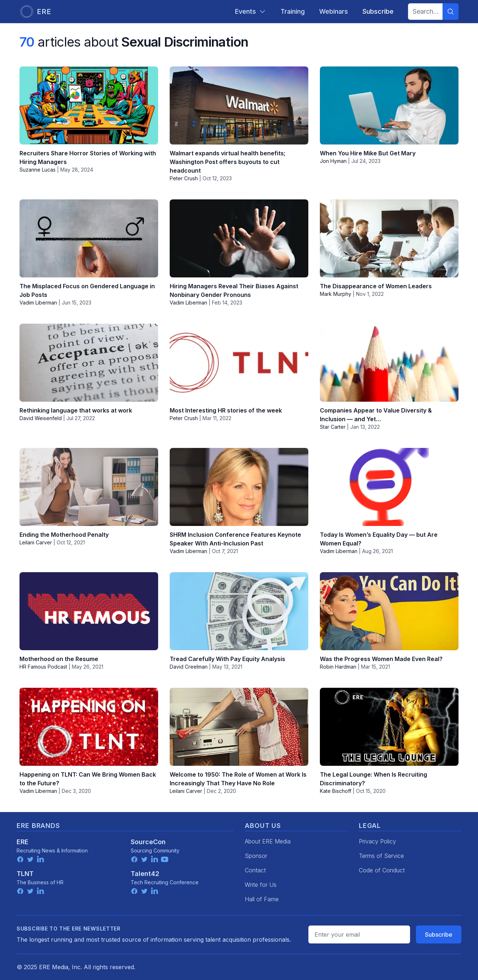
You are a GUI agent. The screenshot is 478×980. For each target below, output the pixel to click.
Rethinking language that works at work (76, 410)
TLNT (25, 874)
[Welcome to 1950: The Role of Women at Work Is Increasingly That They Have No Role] (239, 727)
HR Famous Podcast (43, 667)
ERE (23, 842)
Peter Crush (184, 178)
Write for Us (261, 885)
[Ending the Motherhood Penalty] (89, 487)
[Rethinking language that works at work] (89, 363)
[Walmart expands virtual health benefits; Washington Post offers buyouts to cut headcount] (239, 105)
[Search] (451, 12)
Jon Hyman (333, 161)
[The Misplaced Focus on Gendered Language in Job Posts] (89, 238)
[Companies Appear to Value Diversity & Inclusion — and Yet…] (389, 363)
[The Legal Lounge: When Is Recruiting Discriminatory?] (389, 727)
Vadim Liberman (38, 303)
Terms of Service (381, 856)
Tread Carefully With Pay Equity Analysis (227, 659)
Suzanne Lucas (38, 170)
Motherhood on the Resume (59, 659)
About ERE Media (268, 841)
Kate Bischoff (336, 791)
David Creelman (189, 667)
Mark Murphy (336, 294)
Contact (255, 870)
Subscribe (439, 934)
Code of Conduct (382, 870)
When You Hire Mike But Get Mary (368, 153)
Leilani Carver (36, 542)
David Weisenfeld (41, 418)
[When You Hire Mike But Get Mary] (389, 105)
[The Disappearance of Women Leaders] (389, 238)
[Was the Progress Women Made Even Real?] (389, 611)
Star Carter (333, 427)
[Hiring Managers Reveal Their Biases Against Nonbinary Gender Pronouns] (239, 238)
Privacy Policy (377, 841)
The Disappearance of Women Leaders (376, 286)
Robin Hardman (338, 667)
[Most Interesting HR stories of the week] (239, 363)
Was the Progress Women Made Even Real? (381, 659)
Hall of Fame (262, 899)
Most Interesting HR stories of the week (226, 410)
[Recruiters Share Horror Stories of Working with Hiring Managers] (89, 105)
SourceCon (148, 842)
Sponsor (256, 856)
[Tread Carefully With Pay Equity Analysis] (239, 611)
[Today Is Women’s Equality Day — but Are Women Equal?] (389, 487)
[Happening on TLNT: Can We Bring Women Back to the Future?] (89, 727)
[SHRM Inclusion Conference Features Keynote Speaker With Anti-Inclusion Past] (239, 487)
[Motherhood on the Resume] (89, 611)
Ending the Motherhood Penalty (64, 535)
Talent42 (145, 874)
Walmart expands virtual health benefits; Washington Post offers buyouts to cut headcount (227, 162)
